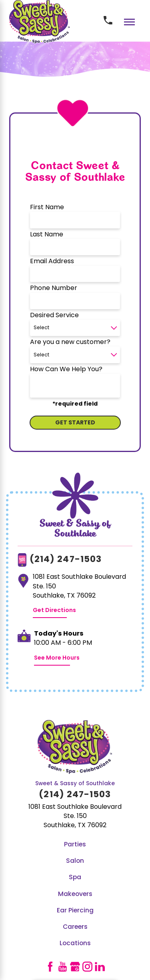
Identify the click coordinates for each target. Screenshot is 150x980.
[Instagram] (87, 967)
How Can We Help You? (66, 370)
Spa (75, 878)
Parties (75, 845)
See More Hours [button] (57, 658)
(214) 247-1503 (66, 560)
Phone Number (54, 288)
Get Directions (54, 611)
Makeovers (75, 894)
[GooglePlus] (75, 967)
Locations (75, 944)
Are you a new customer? (70, 342)
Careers (75, 927)
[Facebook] (50, 967)
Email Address (52, 262)
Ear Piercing (75, 911)
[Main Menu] (129, 22)
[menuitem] (75, 845)
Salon (75, 861)
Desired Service (54, 316)
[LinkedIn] (100, 967)
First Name (47, 208)
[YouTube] (63, 967)
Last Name (47, 235)
